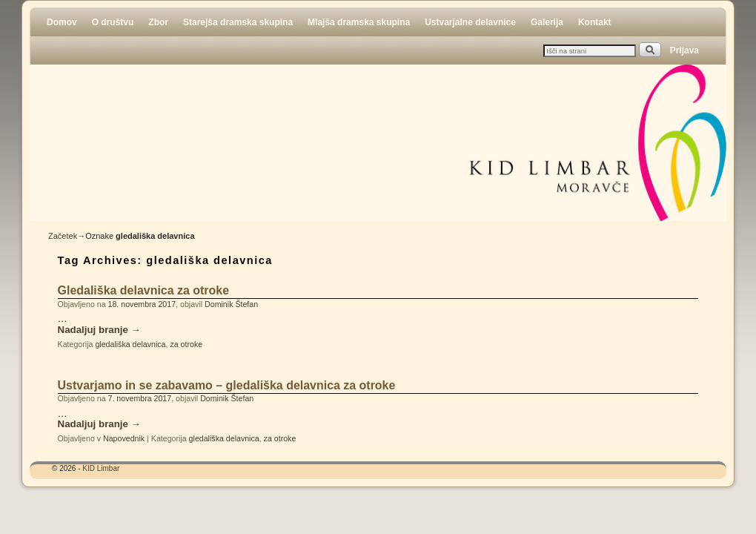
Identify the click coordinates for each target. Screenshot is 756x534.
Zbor (158, 22)
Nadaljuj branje (99, 330)
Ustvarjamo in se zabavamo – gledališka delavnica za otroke (227, 385)
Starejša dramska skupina (238, 22)
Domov (62, 22)
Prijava (684, 50)
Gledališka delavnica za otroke (143, 290)
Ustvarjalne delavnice (470, 22)
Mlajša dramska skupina (359, 22)
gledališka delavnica (130, 344)
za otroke (186, 344)
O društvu (113, 22)
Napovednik (124, 438)
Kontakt (595, 22)
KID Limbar (101, 468)
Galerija (547, 22)
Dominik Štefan (231, 304)
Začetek (63, 236)
